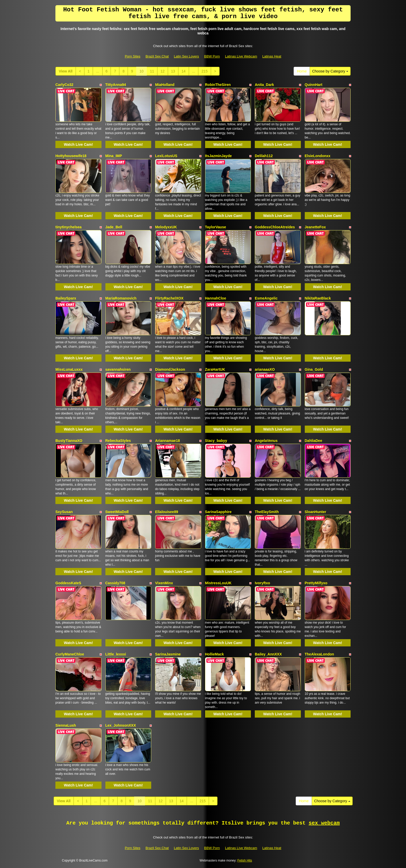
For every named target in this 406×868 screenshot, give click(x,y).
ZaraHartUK (215, 369)
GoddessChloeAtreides (275, 227)
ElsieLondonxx (318, 156)
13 (173, 71)
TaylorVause (216, 227)
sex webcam (324, 823)
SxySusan (64, 512)
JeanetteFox (315, 227)
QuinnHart (314, 85)
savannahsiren (118, 369)
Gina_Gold (314, 369)
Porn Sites (133, 56)
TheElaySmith (267, 512)
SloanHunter (316, 512)
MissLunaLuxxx (69, 369)
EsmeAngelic (266, 298)
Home (302, 71)
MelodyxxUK (166, 227)
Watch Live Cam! (78, 144)
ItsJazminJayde (219, 156)
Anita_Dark (264, 85)
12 (163, 71)
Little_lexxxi (116, 654)
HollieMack (215, 654)
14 (184, 71)
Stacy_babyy (216, 441)
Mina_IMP (114, 156)
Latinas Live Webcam (241, 56)
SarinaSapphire (218, 512)
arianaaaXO (265, 369)
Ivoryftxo (262, 583)
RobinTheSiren (218, 85)
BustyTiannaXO (69, 441)
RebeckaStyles (118, 441)
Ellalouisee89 (167, 512)
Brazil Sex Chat (157, 56)
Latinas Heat (272, 56)
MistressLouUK (218, 583)
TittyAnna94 (116, 85)
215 (204, 71)
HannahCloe (216, 298)
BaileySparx (66, 298)
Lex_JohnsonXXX (121, 725)
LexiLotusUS (166, 156)
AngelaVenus (266, 441)
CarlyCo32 (64, 85)
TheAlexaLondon (320, 654)
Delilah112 (264, 156)
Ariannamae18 (168, 441)
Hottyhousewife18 (71, 156)
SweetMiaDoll (117, 512)
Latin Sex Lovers (187, 56)
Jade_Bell (114, 227)
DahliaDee (314, 441)
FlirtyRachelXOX (169, 298)
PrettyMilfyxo (316, 583)
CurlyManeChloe (70, 654)
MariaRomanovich (121, 298)
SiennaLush (66, 725)
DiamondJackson (170, 369)
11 (152, 71)
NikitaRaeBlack (318, 298)
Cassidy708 (115, 583)
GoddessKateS (68, 583)
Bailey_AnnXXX (268, 654)
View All (66, 71)
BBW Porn (212, 56)
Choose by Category (330, 71)
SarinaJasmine (168, 654)
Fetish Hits (245, 860)
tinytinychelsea (68, 227)
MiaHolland (165, 85)
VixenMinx (164, 583)
